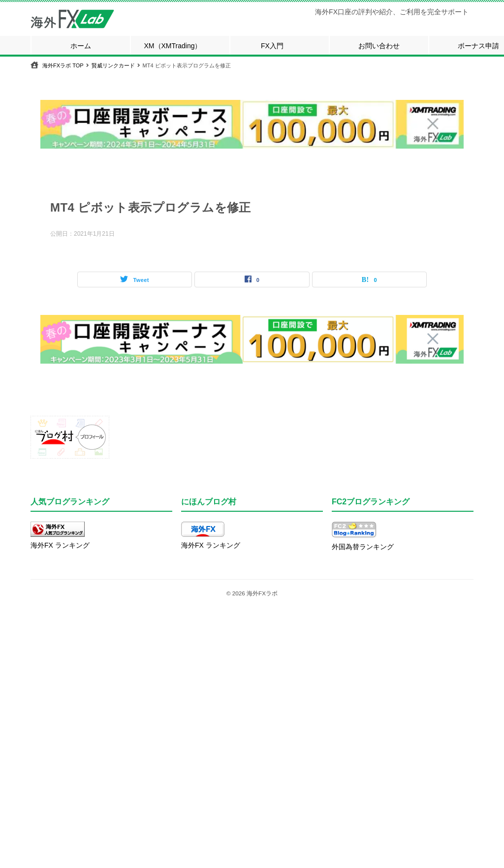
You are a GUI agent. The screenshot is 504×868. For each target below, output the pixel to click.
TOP (63, 65)
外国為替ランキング (363, 547)
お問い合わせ (379, 46)
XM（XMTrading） (173, 46)
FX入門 (272, 46)
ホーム (81, 46)
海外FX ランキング (60, 545)
